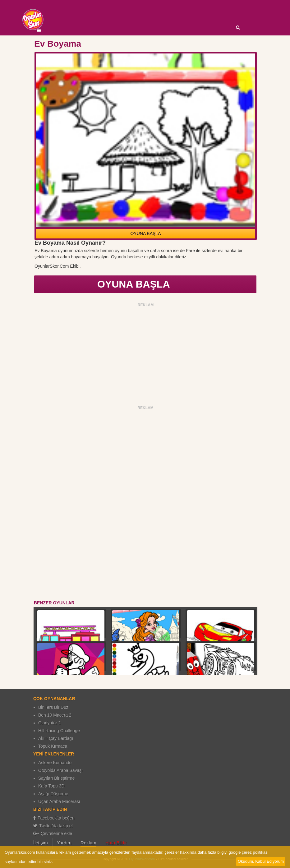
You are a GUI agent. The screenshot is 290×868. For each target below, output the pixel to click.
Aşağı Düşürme (53, 794)
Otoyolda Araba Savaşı (60, 770)
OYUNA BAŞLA (145, 233)
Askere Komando (55, 763)
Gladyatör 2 (49, 723)
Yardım (64, 843)
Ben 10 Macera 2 (55, 715)
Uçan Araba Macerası (59, 801)
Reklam (88, 843)
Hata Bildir (116, 843)
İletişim (41, 843)
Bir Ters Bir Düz (53, 707)
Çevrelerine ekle (53, 833)
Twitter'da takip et (53, 826)
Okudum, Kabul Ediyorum (261, 861)
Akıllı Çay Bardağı (56, 738)
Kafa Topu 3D (51, 786)
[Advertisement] (146, 353)
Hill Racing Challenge (59, 731)
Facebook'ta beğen (54, 818)
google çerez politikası (249, 852)
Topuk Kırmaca (53, 746)
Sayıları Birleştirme (56, 778)
